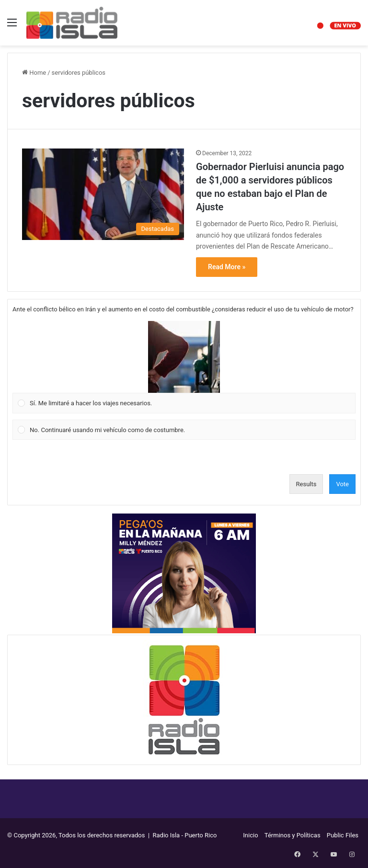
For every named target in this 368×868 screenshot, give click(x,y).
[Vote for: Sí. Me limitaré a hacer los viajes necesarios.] (184, 367)
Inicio (250, 835)
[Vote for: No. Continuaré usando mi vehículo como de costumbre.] (184, 430)
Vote (342, 484)
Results (306, 484)
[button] (184, 357)
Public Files (343, 835)
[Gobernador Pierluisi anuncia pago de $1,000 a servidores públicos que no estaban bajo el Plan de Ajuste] (103, 194)
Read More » (227, 267)
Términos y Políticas (293, 835)
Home (34, 73)
